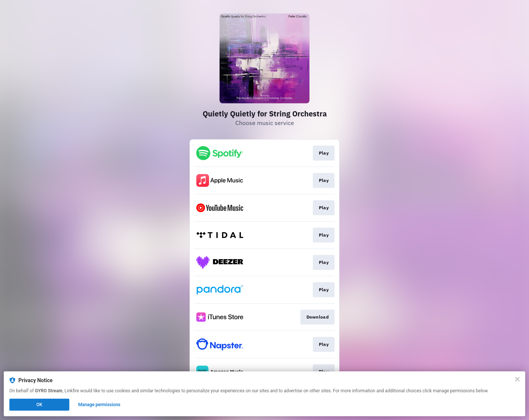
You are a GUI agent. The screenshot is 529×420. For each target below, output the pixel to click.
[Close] (517, 379)
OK (39, 405)
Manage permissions (99, 405)
